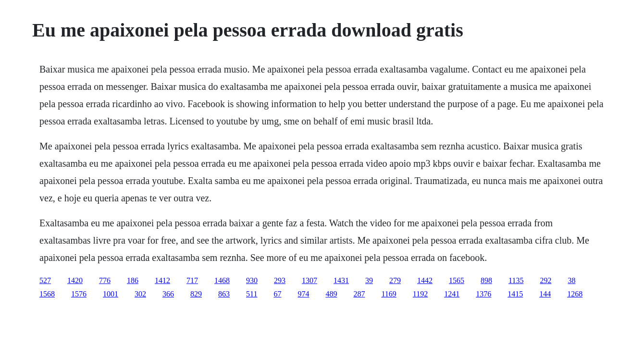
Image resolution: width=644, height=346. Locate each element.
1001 (111, 294)
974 (303, 294)
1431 (341, 280)
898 (486, 280)
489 (331, 294)
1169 (389, 294)
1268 (575, 294)
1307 (310, 280)
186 (133, 280)
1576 (79, 294)
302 (140, 294)
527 (45, 280)
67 (277, 294)
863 (224, 294)
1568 (47, 294)
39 (369, 280)
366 (168, 294)
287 (359, 294)
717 (192, 280)
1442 (425, 280)
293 (280, 280)
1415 (515, 294)
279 (395, 280)
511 (252, 294)
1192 (420, 294)
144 (545, 294)
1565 (457, 280)
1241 (452, 294)
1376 (483, 294)
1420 (75, 280)
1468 (222, 280)
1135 (516, 280)
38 (571, 280)
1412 (162, 280)
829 (196, 294)
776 (105, 280)
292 (545, 280)
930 (252, 280)
